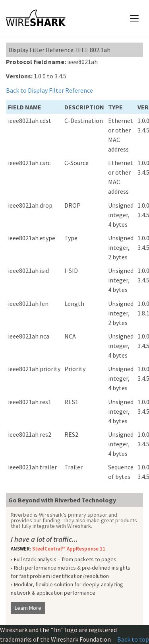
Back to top (133, 639)
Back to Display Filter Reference (49, 90)
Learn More (28, 608)
